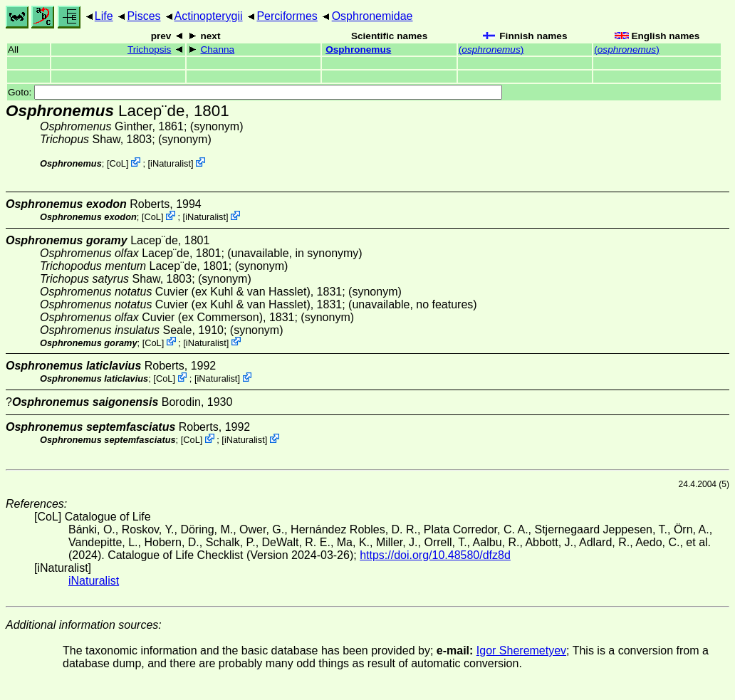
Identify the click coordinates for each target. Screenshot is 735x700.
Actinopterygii (209, 16)
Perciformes (287, 16)
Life (104, 16)
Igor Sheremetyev (521, 651)
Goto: (255, 92)
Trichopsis (149, 49)
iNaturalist (171, 163)
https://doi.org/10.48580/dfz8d (435, 555)
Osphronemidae (372, 16)
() (491, 49)
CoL (117, 163)
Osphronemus (358, 49)
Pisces (144, 16)
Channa (217, 49)
